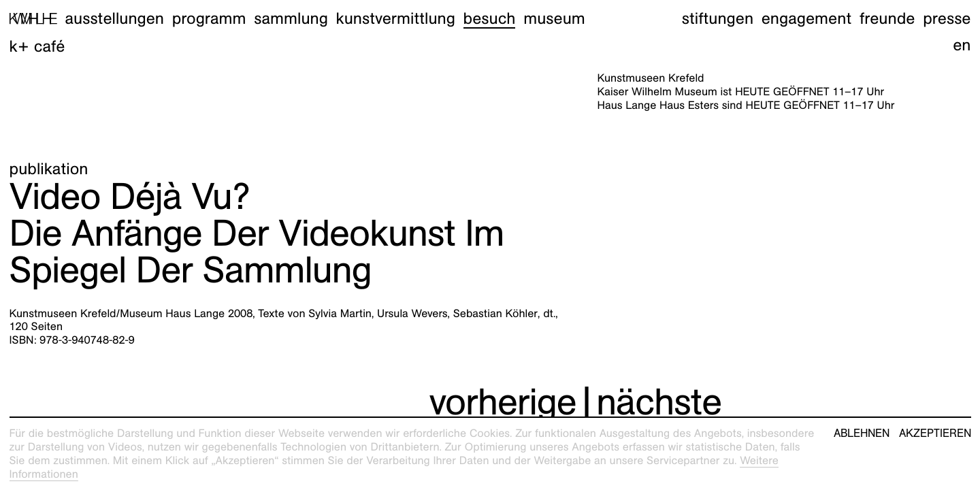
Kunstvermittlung (396, 18)
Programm (209, 18)
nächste (659, 402)
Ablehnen (862, 434)
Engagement (806, 18)
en (962, 45)
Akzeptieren (935, 434)
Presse (947, 18)
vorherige (503, 402)
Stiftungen (718, 18)
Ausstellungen (114, 18)
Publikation (49, 169)
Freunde (887, 18)
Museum (554, 18)
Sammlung (291, 18)
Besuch (490, 18)
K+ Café (37, 46)
